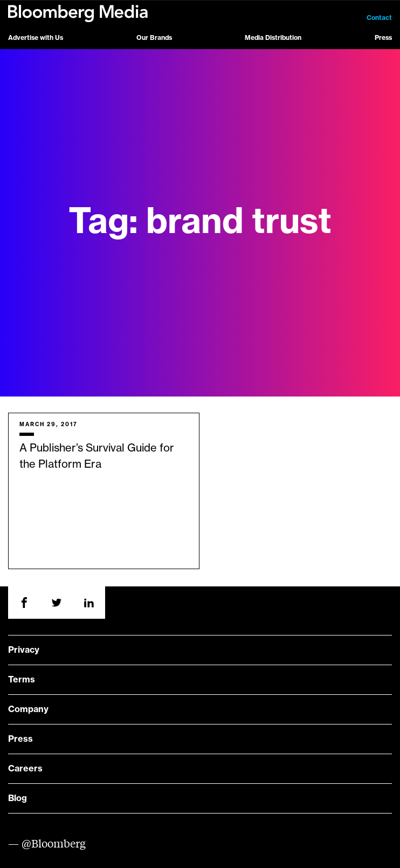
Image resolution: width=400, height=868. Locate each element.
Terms (22, 680)
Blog (18, 798)
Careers (25, 769)
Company (28, 709)
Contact (379, 18)
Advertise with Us (36, 38)
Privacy (24, 650)
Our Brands (154, 38)
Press (383, 38)
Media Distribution (273, 38)
